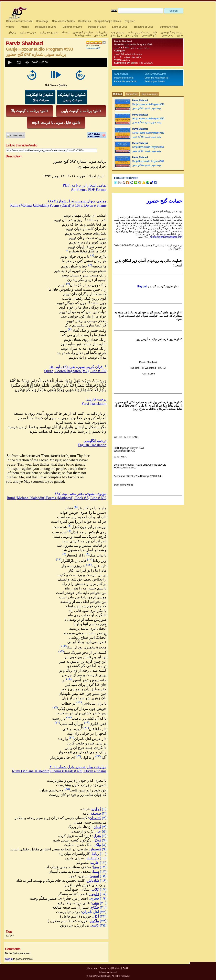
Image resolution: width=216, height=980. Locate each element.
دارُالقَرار (92, 858)
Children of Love (72, 27)
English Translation (92, 445)
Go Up (126, 968)
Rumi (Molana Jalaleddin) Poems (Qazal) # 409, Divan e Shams (59, 771)
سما (96, 872)
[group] (28, 62)
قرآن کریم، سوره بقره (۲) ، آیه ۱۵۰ (76, 367)
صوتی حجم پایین (27, 33)
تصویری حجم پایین (48, 33)
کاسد (95, 925)
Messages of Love (46, 27)
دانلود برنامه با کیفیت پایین (81, 111)
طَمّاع (95, 907)
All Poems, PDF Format (89, 190)
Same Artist (132, 94)
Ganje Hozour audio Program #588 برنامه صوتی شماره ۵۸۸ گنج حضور (148, 163)
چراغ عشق (116, 35)
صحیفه (96, 813)
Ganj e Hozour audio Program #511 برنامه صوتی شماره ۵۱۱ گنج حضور (148, 106)
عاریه (95, 863)
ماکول (94, 921)
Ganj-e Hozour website (19, 21)
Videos (10, 27)
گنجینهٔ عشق (101, 35)
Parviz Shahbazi (123, 41)
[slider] (78, 62)
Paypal (142, 286)
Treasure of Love (144, 27)
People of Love (97, 27)
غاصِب (94, 894)
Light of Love (120, 27)
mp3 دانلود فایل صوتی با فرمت (56, 123)
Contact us (85, 21)
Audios (25, 27)
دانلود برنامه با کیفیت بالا (30, 111)
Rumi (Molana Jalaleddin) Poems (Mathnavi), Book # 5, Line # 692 (57, 498)
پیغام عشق (167, 35)
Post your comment (124, 78)
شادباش (93, 881)
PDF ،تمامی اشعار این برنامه (85, 185)
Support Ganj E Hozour (108, 21)
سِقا (96, 867)
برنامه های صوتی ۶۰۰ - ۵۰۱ (128, 57)
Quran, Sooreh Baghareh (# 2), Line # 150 (75, 371)
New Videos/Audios (63, 21)
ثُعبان (97, 827)
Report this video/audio (126, 81)
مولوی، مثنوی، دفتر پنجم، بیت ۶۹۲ (81, 494)
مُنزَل (97, 836)
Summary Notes (169, 27)
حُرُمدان (95, 818)
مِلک (98, 845)
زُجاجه (96, 809)
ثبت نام (65, 33)
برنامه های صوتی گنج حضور (128, 54)
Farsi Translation (94, 404)
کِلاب (95, 889)
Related (117, 94)
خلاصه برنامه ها (83, 35)
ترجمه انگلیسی (95, 441)
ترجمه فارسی (96, 399)
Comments (91, 48)
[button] (10, 62)
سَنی (95, 903)
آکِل (96, 916)
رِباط (95, 854)
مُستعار (96, 849)
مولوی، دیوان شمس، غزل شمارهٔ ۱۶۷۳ (77, 201)
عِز (99, 831)
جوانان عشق (132, 35)
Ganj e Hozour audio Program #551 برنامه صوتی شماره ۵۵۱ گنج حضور (148, 135)
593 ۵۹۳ (10, 936)
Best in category (150, 94)
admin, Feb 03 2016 (142, 63)
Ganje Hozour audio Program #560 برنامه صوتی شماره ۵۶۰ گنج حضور (148, 149)
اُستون (94, 876)
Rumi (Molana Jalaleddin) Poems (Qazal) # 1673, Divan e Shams (58, 205)
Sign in (9, 959)
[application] (56, 62)
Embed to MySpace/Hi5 (156, 78)
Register (130, 21)
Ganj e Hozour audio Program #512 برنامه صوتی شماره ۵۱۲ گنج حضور (148, 121)
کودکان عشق (149, 35)
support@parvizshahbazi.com (166, 237)
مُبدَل (97, 840)
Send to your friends (155, 81)
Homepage (42, 21)
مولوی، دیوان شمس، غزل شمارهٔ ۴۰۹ (78, 767)
